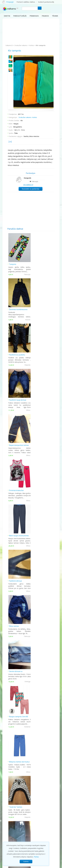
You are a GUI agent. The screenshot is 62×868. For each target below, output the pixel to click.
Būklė (11, 124)
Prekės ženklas (14, 120)
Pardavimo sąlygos (16, 136)
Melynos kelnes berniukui (43, 486)
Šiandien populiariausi (31, 683)
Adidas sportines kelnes (18, 619)
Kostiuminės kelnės (40, 530)
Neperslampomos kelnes (19, 352)
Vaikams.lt (9, 45)
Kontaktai (40, 827)
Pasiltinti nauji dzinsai (41, 308)
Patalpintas (13, 114)
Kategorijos (13, 117)
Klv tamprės (41, 45)
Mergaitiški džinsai (17, 575)
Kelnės (32, 45)
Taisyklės (30, 866)
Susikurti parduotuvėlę (46, 2)
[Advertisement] (31, 31)
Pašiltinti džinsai (39, 397)
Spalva (11, 133)
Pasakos (45, 16)
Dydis (11, 130)
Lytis (11, 127)
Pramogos (34, 16)
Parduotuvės (7, 829)
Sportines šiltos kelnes (42, 619)
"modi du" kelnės (16, 530)
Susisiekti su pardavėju (31, 189)
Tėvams (55, 16)
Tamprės (13, 263)
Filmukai (5, 840)
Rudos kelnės (38, 664)
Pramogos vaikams (10, 827)
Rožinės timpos (39, 575)
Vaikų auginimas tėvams (11, 835)
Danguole (28, 178)
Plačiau (36, 857)
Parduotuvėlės (20, 16)
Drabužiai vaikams (21, 45)
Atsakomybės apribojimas (44, 866)
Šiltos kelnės (14, 441)
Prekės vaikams (8, 832)
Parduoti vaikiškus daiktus (26, 2)
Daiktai (7, 16)
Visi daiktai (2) (28, 185)
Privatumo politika (18, 866)
